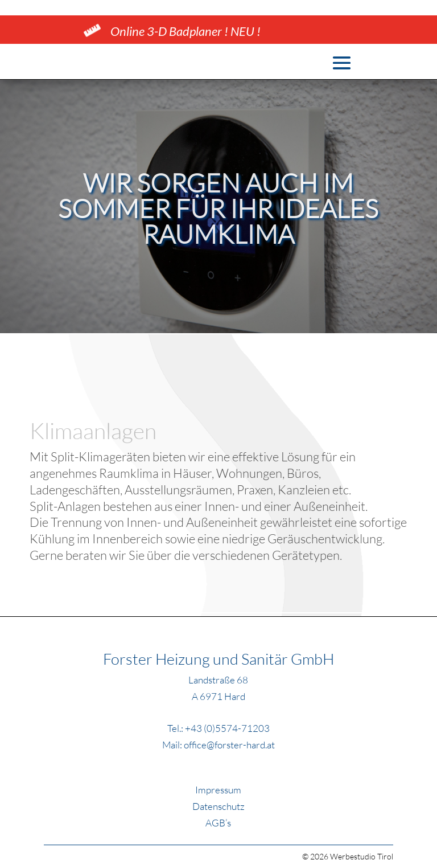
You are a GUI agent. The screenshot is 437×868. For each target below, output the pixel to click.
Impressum (218, 790)
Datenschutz (218, 806)
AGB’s (218, 823)
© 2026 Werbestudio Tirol (348, 856)
